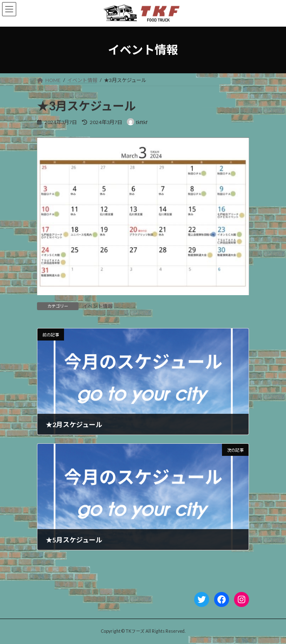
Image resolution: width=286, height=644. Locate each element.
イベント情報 (98, 306)
